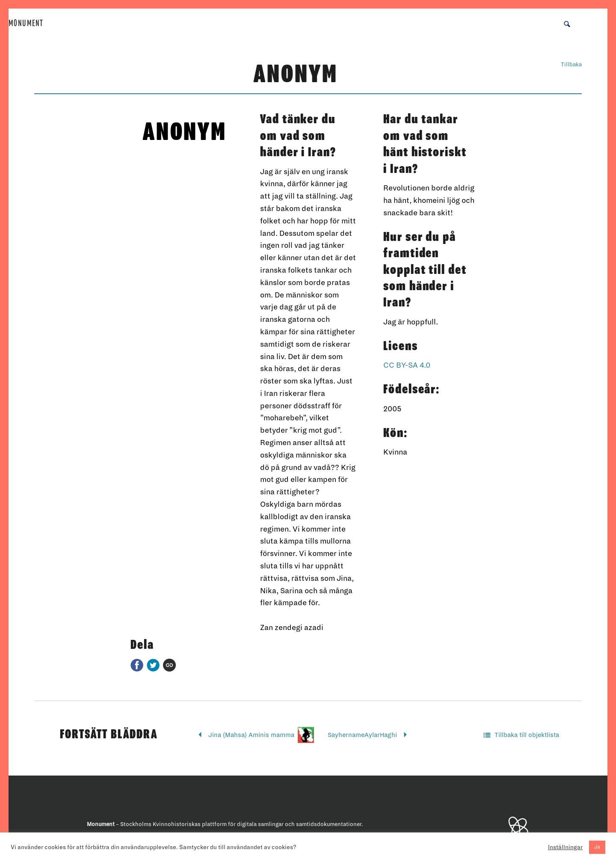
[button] (567, 24)
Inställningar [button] (565, 847)
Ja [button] (597, 847)
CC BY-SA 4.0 (407, 365)
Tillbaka (571, 65)
